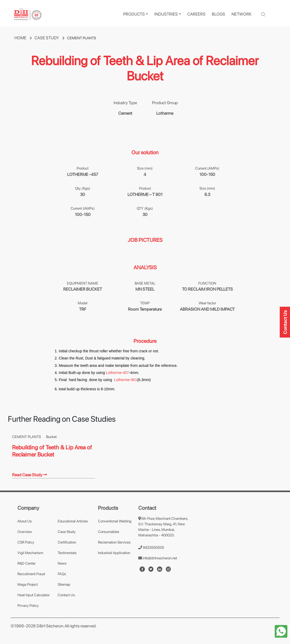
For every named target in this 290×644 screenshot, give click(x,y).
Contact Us (66, 595)
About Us (25, 521)
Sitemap (64, 584)
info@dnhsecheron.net (158, 558)
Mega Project (28, 584)
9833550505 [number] (151, 547)
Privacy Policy (28, 605)
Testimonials (67, 553)
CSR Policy (26, 542)
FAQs (62, 574)
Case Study (67, 532)
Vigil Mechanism (30, 553)
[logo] (28, 14)
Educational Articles (73, 521)
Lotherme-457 (117, 373)
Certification (67, 542)
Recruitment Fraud (31, 574)
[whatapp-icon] (281, 631)
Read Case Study (30, 475)
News (62, 563)
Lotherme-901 (126, 380)
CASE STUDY (51, 38)
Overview (25, 532)
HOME (24, 38)
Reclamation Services (114, 542)
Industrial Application (114, 553)
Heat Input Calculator (33, 595)
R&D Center (26, 563)
